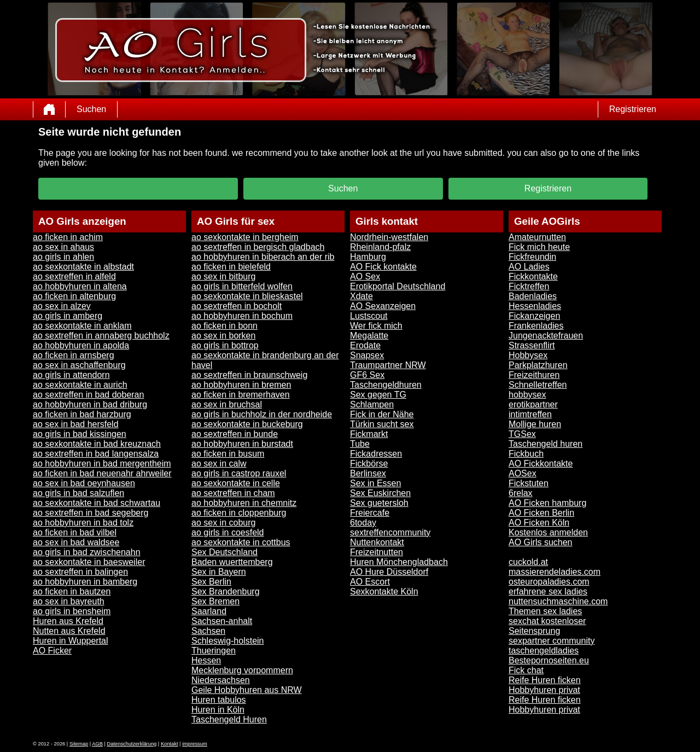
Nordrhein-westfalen (389, 237)
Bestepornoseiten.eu (549, 660)
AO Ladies (529, 267)
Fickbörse (369, 464)
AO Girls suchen (540, 542)
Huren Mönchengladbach (399, 562)
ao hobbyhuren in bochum (242, 316)
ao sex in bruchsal (227, 404)
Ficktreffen (529, 286)
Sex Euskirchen (380, 493)
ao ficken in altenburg (74, 296)
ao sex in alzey (62, 306)
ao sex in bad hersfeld (76, 424)
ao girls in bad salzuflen (78, 493)
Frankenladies (536, 326)
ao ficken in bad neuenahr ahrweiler (102, 473)
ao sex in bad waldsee (76, 542)
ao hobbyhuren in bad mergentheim (102, 464)
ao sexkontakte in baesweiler (89, 562)
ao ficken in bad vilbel (75, 532)
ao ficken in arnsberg (74, 355)
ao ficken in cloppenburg (239, 513)
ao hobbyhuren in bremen (241, 385)
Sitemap (79, 744)
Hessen (206, 660)
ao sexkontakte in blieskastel (247, 296)
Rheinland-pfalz (380, 247)
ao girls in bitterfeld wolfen (242, 286)
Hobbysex (528, 355)
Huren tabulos (219, 700)
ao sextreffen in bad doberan (88, 395)
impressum (195, 744)
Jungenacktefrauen (546, 336)
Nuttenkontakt (377, 542)
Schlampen (372, 404)
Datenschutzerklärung (132, 744)
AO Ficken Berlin (541, 513)
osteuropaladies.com (549, 582)
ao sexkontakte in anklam (82, 326)
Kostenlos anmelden (548, 532)
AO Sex (365, 276)
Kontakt (170, 744)
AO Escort (370, 582)
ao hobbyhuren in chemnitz (244, 503)
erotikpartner (533, 404)
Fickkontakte (533, 276)
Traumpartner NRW (388, 365)
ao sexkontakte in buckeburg (247, 424)
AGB (97, 744)
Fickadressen (376, 454)
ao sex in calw (219, 464)
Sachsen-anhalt (222, 621)
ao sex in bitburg (223, 276)
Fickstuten (529, 483)
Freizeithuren (534, 375)
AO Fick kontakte (383, 267)
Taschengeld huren (546, 444)
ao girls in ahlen (63, 257)
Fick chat (526, 670)
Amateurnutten (537, 237)
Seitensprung (534, 631)
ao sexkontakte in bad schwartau (97, 503)
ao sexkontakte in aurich (80, 385)
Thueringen (214, 651)
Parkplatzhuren (538, 365)
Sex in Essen (375, 483)
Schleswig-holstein (228, 641)
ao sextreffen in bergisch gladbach (258, 247)
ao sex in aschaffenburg (79, 365)
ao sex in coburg (223, 523)
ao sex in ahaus (63, 247)
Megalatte (369, 336)
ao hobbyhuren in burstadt (242, 444)
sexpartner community (552, 641)
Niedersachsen (221, 680)
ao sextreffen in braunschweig (249, 375)
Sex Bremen (215, 601)
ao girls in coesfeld (228, 532)
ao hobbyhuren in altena (80, 286)
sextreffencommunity (390, 532)
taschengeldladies (544, 651)
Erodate (365, 345)
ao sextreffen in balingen (80, 572)
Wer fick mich (376, 326)
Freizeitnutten (377, 552)
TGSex (522, 434)
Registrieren (633, 109)
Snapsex (367, 355)
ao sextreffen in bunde (235, 434)
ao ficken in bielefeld (231, 267)
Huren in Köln (218, 710)
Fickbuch (526, 454)
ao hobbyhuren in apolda (81, 345)
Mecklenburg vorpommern (242, 670)
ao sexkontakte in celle (236, 483)
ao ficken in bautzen (72, 591)
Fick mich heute (539, 247)
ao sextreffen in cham (233, 493)
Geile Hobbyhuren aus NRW (247, 690)
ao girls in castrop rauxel (239, 473)
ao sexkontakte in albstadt (83, 267)
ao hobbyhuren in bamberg (85, 582)
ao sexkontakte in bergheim (245, 237)
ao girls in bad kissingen (80, 434)
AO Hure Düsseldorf (389, 572)
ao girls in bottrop (225, 345)
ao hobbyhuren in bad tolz (83, 523)
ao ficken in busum (228, 454)
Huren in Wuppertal (71, 641)
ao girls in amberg (68, 316)
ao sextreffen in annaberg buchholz (101, 336)
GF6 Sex (367, 375)
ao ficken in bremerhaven (241, 395)
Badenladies (533, 296)
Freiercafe (370, 513)
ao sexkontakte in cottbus (241, 542)
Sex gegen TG (378, 395)
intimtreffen (530, 414)
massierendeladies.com (555, 572)
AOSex (523, 473)
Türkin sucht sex (382, 424)
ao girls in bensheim (72, 611)
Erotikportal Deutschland (398, 286)
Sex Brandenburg (226, 591)
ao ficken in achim (68, 237)
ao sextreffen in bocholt (237, 306)
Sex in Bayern (219, 572)
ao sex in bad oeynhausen (84, 483)
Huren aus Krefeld (68, 621)
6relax (521, 493)
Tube (360, 444)
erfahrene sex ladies (548, 591)
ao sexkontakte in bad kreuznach (97, 444)
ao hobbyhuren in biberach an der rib (263, 257)
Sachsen (208, 631)
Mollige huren (535, 424)
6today (363, 523)
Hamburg (368, 257)
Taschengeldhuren (386, 385)
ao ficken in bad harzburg (82, 414)
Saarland (209, 611)
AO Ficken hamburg (547, 503)
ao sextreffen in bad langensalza (96, 454)
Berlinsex (368, 473)
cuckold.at (528, 562)
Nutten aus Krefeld (69, 631)
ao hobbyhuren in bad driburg (90, 404)
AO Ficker (52, 651)
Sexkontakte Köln (384, 591)
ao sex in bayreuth (69, 601)
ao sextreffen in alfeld (74, 276)
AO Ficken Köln (539, 523)
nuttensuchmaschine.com (558, 601)
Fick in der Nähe (382, 414)
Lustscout (369, 316)
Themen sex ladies (545, 611)
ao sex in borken (223, 336)
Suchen (91, 109)
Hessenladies (535, 306)
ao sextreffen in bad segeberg (91, 513)
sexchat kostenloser (547, 621)
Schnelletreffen (538, 385)
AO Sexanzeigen (383, 306)
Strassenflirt (532, 345)
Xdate (361, 296)
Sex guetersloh (379, 503)
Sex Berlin (211, 582)
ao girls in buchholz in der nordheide (262, 414)
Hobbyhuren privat (544, 690)
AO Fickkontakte (541, 464)
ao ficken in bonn (224, 326)
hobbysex (527, 395)
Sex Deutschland (224, 552)
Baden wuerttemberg (232, 562)
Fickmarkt (369, 434)
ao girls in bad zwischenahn (87, 552)
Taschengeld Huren (229, 719)
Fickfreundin (532, 257)
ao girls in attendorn (71, 375)
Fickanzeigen (534, 316)
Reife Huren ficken (545, 680)
